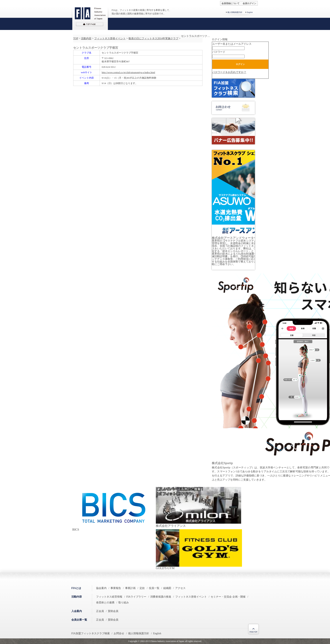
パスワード (219, 52)
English (250, 12)
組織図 (167, 588)
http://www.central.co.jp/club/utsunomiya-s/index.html (128, 72)
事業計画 (130, 588)
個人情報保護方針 (235, 12)
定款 (142, 588)
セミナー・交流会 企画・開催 (228, 597)
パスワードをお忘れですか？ (229, 72)
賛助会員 (113, 611)
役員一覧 (154, 588)
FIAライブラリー (136, 597)
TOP (76, 38)
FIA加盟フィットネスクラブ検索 (91, 633)
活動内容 (86, 38)
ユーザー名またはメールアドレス (232, 44)
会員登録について (231, 3)
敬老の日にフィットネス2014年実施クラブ (153, 38)
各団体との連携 (105, 603)
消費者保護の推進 (161, 597)
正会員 (100, 611)
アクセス (180, 588)
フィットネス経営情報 (109, 597)
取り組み (124, 603)
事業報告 (116, 588)
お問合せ (119, 633)
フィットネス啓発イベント (110, 38)
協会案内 (101, 588)
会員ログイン (249, 3)
